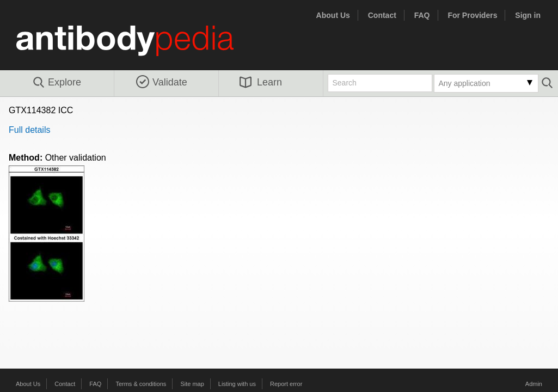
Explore (56, 83)
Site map (192, 384)
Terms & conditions (141, 384)
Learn (261, 82)
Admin (534, 384)
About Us (333, 15)
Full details (29, 130)
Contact (382, 15)
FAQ (422, 15)
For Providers (472, 15)
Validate (162, 82)
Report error (286, 384)
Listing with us (237, 384)
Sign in (528, 15)
